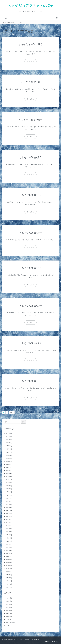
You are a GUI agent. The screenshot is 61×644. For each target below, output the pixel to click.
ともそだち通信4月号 (30, 343)
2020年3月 (9, 568)
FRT (58, 641)
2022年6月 (9, 535)
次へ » (12, 412)
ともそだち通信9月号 (30, 157)
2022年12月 (9, 519)
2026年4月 (9, 433)
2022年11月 (9, 522)
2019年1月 (9, 587)
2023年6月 (9, 507)
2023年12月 (9, 495)
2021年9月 (9, 547)
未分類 (8, 625)
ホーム (4, 22)
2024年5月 (9, 479)
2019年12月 (9, 572)
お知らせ (8, 619)
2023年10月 (9, 501)
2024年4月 (9, 483)
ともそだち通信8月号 (30, 195)
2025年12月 (9, 443)
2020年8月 (9, 559)
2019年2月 (9, 584)
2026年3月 (9, 437)
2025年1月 (9, 461)
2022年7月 (9, 532)
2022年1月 (9, 541)
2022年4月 (9, 538)
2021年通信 (9, 604)
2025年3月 (9, 458)
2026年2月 (9, 440)
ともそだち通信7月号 (30, 233)
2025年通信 (9, 616)
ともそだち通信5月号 (30, 305)
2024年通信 (9, 613)
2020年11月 (9, 556)
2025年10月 (9, 446)
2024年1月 (9, 492)
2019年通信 (9, 598)
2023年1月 (9, 516)
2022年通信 (9, 607)
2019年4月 (9, 578)
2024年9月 (9, 473)
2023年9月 (9, 504)
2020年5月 (9, 565)
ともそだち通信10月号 (31, 120)
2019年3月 (9, 581)
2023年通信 (10, 22)
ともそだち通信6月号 (30, 268)
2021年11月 (9, 544)
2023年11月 (9, 498)
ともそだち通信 (18, 22)
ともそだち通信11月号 (31, 82)
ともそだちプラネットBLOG (30, 5)
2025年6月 (9, 455)
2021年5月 (9, 550)
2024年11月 (9, 467)
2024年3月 (9, 486)
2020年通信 (9, 601)
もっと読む (30, 61)
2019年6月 (9, 575)
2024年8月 (9, 476)
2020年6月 (9, 562)
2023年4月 (9, 510)
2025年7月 (9, 452)
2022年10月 (9, 526)
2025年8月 (9, 449)
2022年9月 (9, 529)
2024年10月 (9, 470)
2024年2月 (9, 489)
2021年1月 (9, 553)
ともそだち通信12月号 (31, 44)
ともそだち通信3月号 (30, 381)
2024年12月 (9, 464)
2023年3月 (9, 513)
